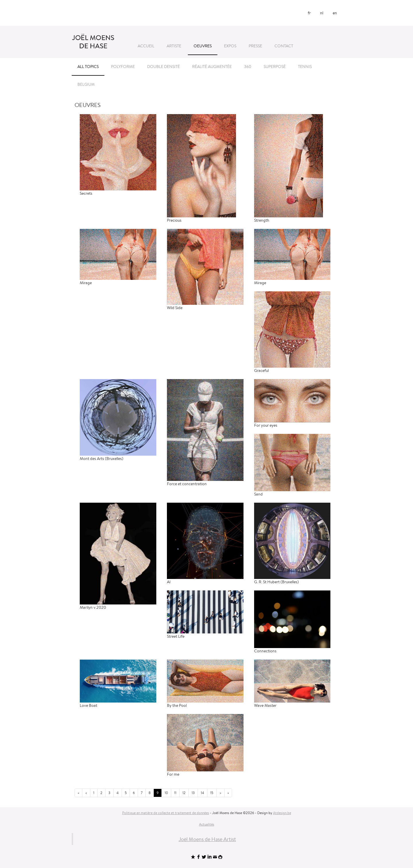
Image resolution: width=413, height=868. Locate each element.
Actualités (207, 824)
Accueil (146, 46)
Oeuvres (203, 46)
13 (193, 793)
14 (202, 793)
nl (322, 13)
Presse (255, 46)
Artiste (174, 46)
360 (248, 67)
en (335, 13)
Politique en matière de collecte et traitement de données (166, 813)
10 (166, 793)
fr (309, 13)
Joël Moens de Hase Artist (207, 839)
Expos (230, 46)
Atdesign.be (282, 813)
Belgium (86, 84)
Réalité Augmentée (212, 67)
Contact (284, 46)
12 (184, 793)
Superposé (275, 67)
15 (212, 793)
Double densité (163, 67)
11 (175, 793)
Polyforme (123, 67)
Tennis (305, 67)
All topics (88, 67)
